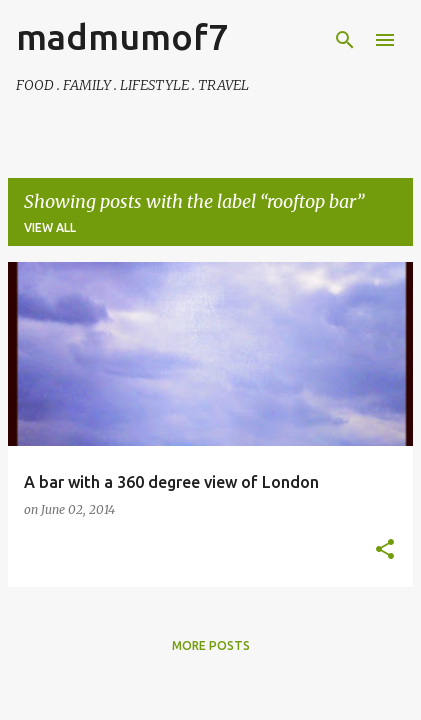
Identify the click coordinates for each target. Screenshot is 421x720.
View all (50, 227)
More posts (211, 645)
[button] (385, 550)
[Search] (345, 40)
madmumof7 (122, 36)
